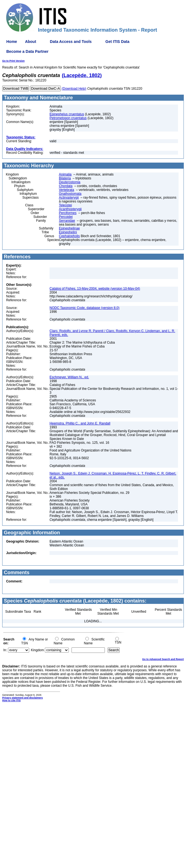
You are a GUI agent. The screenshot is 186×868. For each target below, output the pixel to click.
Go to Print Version (13, 61)
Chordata (66, 186)
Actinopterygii (69, 198)
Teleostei (65, 205)
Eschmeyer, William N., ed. (69, 377)
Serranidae (67, 221)
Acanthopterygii (70, 209)
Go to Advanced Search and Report (163, 659)
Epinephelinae (69, 228)
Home (12, 42)
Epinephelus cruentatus (67, 114)
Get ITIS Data (117, 42)
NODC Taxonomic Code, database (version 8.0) (84, 308)
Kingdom (37, 650)
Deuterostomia (70, 182)
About (31, 42)
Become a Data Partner (27, 51)
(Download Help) (74, 89)
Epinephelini (68, 232)
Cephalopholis (69, 236)
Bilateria (65, 178)
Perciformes (68, 213)
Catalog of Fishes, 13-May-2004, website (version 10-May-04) (95, 289)
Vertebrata (66, 190)
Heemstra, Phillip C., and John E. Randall (80, 423)
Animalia (65, 174)
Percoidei (66, 217)
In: (5, 650)
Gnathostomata (70, 194)
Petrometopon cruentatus (68, 118)
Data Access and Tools (71, 42)
